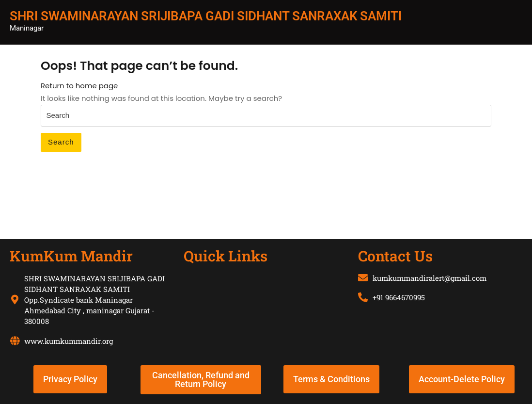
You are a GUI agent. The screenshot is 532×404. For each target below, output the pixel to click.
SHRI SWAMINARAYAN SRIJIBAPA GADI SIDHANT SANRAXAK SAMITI (206, 16)
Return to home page (79, 86)
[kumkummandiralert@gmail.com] (363, 278)
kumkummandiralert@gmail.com (430, 278)
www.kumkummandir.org (69, 341)
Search (61, 142)
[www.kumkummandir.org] (15, 341)
